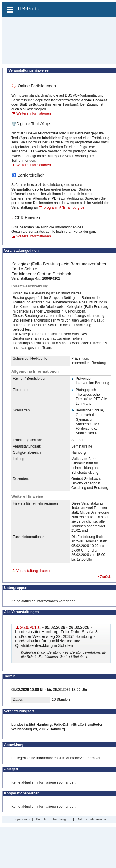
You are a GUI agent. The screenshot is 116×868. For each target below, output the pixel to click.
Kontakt (41, 819)
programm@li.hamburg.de (64, 207)
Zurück (105, 577)
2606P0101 (31, 627)
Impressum (22, 819)
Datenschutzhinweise (92, 819)
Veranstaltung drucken (34, 571)
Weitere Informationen (34, 113)
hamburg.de (62, 819)
